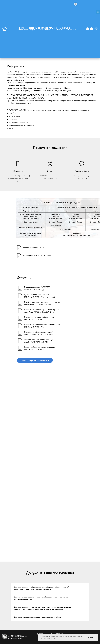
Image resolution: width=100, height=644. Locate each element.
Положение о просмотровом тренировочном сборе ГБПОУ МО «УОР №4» (42, 311)
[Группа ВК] (87, 29)
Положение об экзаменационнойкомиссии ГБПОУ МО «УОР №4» (39, 333)
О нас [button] (22, 28)
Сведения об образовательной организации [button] (50, 28)
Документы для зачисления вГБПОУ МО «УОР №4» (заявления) (39, 296)
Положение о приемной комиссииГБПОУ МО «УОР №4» (39, 318)
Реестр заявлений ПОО (33, 248)
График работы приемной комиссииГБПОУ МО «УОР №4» (40, 348)
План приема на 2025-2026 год (37, 256)
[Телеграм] (92, 29)
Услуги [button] (60, 30)
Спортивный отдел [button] (26, 30)
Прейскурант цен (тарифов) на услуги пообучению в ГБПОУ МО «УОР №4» (42, 303)
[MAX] (96, 29)
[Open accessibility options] (98, 12)
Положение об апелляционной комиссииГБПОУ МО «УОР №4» (42, 326)
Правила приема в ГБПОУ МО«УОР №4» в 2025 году (37, 288)
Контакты (71, 30)
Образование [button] (46, 30)
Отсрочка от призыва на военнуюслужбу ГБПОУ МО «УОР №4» (39, 341)
